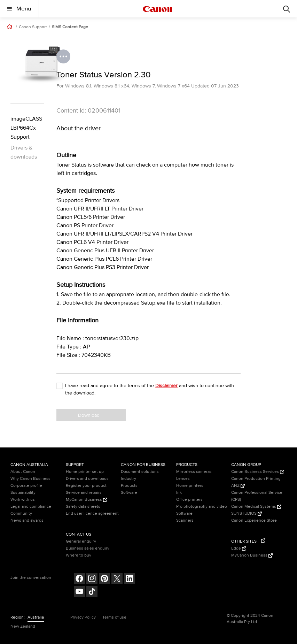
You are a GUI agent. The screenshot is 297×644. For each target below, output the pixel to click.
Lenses (183, 479)
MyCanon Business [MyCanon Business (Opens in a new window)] (87, 500)
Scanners (185, 520)
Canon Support (33, 27)
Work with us (23, 500)
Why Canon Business (30, 479)
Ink (179, 493)
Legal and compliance (31, 507)
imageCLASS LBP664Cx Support (26, 128)
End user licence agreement (92, 513)
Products (129, 486)
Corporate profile (26, 486)
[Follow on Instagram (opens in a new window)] (92, 579)
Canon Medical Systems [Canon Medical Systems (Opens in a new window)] (256, 507)
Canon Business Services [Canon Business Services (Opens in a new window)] (258, 472)
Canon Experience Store (254, 520)
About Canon (23, 472)
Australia (36, 617)
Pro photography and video (202, 507)
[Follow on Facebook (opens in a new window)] (79, 579)
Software (129, 493)
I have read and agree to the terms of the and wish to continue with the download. (150, 389)
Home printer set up (85, 472)
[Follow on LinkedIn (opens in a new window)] (130, 579)
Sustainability (23, 493)
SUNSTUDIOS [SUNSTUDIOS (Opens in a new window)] (247, 513)
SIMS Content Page (70, 27)
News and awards (27, 520)
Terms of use (114, 617)
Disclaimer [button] (166, 386)
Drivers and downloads (87, 479)
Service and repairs (84, 493)
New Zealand (23, 626)
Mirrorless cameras (194, 472)
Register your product (86, 486)
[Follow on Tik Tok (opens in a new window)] (92, 592)
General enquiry (81, 541)
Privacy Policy (83, 617)
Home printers (190, 486)
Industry (128, 479)
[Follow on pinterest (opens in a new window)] (104, 579)
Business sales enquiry (88, 548)
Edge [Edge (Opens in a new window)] (239, 548)
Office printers (189, 500)
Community (21, 513)
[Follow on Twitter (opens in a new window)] (117, 579)
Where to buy (79, 555)
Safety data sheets (83, 507)
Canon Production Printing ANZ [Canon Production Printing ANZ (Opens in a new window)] (256, 482)
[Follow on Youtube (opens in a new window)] (79, 592)
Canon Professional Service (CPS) (257, 496)
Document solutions (140, 472)
